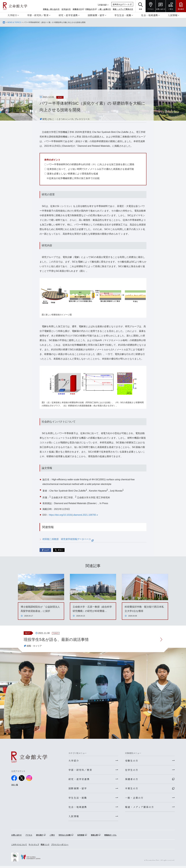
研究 (45, 119)
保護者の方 (77, 9)
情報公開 (94, 837)
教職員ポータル (110, 837)
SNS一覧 (15, 785)
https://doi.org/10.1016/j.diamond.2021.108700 (74, 515)
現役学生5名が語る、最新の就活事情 (57, 640)
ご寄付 (52, 837)
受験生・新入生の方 (51, 9)
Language (102, 4)
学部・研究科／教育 (38, 15)
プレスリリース (85, 119)
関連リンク (45, 847)
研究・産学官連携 (68, 15)
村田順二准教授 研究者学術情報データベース (68, 539)
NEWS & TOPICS (14, 22)
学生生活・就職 (123, 15)
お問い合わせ (16, 837)
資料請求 (39, 837)
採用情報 (81, 837)
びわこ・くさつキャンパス (62, 119)
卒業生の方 (90, 9)
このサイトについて (19, 847)
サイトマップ (34, 847)
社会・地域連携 (149, 15)
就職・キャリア (35, 646)
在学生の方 (66, 9)
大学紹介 (12, 15)
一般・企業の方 (104, 9)
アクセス (29, 837)
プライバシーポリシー (60, 847)
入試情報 (173, 15)
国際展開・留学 (96, 15)
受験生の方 (132, 761)
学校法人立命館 (65, 837)
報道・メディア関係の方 (123, 9)
